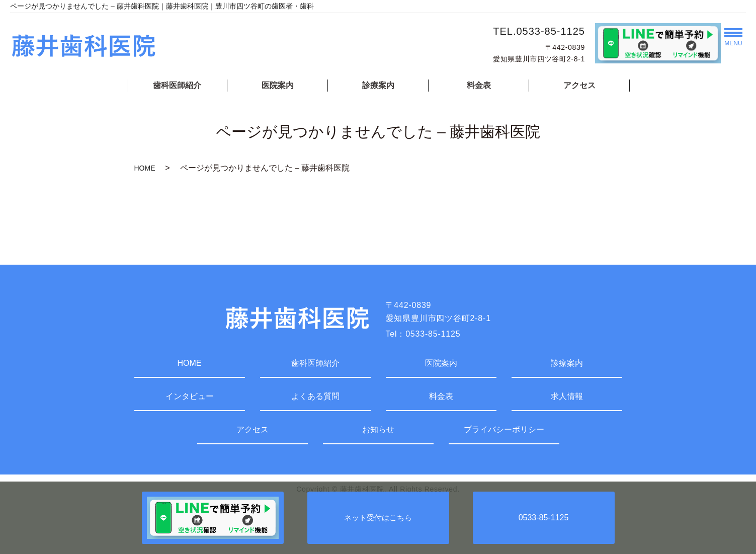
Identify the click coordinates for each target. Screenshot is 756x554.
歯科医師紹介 (177, 85)
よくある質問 (315, 396)
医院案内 (278, 85)
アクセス (579, 85)
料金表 (479, 85)
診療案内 (378, 85)
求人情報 (567, 396)
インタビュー (190, 396)
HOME (145, 168)
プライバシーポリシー (504, 429)
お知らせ (378, 429)
